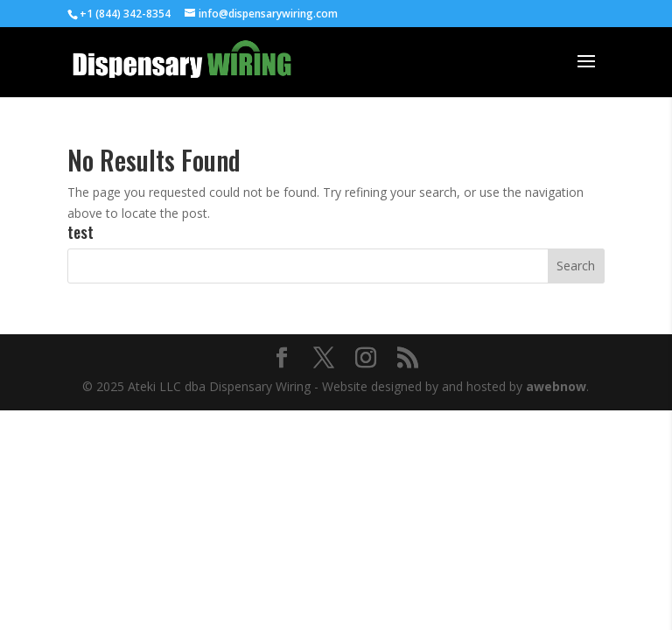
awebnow (556, 386)
